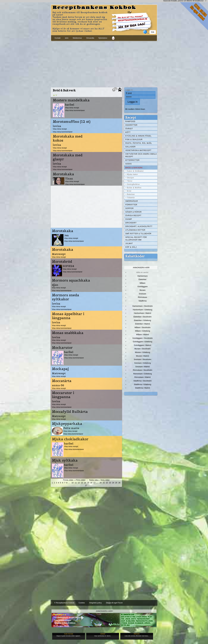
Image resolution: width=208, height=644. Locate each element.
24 (113, 483)
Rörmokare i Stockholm (143, 370)
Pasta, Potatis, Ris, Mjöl (139, 143)
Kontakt (58, 38)
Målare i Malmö (143, 335)
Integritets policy (95, 603)
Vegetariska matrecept (138, 150)
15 (88, 483)
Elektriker (143, 279)
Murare (142, 290)
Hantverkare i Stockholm (142, 306)
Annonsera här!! (104, 611)
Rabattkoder (135, 256)
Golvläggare (143, 287)
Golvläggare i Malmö (143, 345)
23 (110, 483)
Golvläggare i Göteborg (143, 342)
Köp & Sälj (131, 247)
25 (116, 483)
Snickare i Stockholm (143, 359)
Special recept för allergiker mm (136, 239)
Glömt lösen (140, 109)
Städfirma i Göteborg (143, 384)
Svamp (129, 219)
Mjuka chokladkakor (70, 439)
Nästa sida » (94, 480)
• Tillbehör (130, 198)
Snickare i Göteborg (143, 363)
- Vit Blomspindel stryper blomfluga (68, 617)
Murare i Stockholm (143, 349)
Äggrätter (131, 125)
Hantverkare (143, 276)
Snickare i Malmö (142, 367)
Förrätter (131, 205)
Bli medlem (130, 109)
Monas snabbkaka (68, 333)
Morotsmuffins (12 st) (72, 122)
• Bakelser (130, 194)
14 (85, 483)
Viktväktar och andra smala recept (141, 155)
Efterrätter (132, 160)
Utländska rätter (135, 230)
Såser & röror (133, 212)
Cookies (82, 603)
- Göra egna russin (60, 626)
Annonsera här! (141, 268)
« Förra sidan (80, 480)
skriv (67, 38)
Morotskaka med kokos (68, 138)
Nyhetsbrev (103, 38)
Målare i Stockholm (143, 327)
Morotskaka (63, 174)
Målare (143, 283)
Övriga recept (133, 216)
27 (86, 485)
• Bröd (128, 191)
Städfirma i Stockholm (143, 381)
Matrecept (59, 254)
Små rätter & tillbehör (138, 234)
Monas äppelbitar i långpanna (68, 316)
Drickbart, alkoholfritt (139, 226)
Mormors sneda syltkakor (65, 297)
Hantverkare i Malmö (143, 313)
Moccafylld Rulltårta (70, 412)
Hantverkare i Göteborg (143, 310)
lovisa (57, 126)
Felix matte (71, 428)
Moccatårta (62, 381)
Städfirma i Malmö (143, 388)
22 (107, 483)
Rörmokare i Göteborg (143, 374)
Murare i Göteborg (142, 352)
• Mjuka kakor (132, 174)
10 (73, 483)
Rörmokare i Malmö (142, 377)
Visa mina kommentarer (75, 110)
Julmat (129, 243)
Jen (66, 235)
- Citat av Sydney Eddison (63, 623)
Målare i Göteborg (143, 331)
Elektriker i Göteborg (143, 320)
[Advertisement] (104, 64)
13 (82, 483)
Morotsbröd (62, 262)
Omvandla (90, 38)
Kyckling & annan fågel (138, 136)
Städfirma (142, 301)
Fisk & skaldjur (134, 140)
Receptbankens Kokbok (94, 8)
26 (119, 483)
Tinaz (69, 178)
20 (101, 483)
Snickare (143, 294)
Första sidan (68, 480)
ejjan (55, 285)
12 (79, 483)
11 (76, 483)
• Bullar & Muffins (133, 188)
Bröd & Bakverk (134, 168)
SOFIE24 (68, 266)
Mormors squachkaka (71, 280)
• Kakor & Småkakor (135, 171)
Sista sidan (105, 480)
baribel (70, 105)
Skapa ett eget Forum (114, 603)
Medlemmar (77, 38)
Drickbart (131, 223)
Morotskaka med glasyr (68, 157)
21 (104, 483)
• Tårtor (129, 181)
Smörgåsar (132, 201)
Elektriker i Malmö (143, 324)
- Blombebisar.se (59, 615)
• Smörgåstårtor (133, 184)
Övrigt (129, 129)
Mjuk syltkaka (65, 460)
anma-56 (58, 385)
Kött (128, 132)
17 (94, 483)
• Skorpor (130, 178)
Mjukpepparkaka (67, 424)
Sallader (130, 147)
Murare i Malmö (143, 356)
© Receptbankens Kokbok (64, 603)
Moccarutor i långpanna (63, 395)
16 (91, 483)
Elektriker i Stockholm (143, 317)
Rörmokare (143, 297)
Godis (129, 164)
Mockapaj (60, 369)
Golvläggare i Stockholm (143, 338)
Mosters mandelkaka (71, 100)
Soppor (129, 208)
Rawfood (130, 121)
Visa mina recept (72, 108)
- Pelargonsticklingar (61, 620)
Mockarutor (62, 348)
